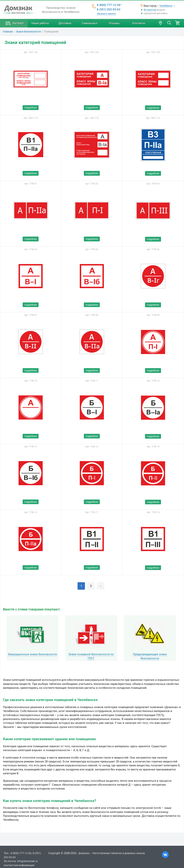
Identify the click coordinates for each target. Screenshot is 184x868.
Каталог (18, 23)
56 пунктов (150, 10)
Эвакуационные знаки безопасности (32, 654)
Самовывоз (90, 23)
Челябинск (166, 6)
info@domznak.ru (27, 861)
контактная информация (19, 865)
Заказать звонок (106, 14)
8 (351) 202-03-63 (109, 9)
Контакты (139, 23)
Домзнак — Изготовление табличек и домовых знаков (112, 853)
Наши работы (40, 23)
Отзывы (114, 23)
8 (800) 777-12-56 (109, 5)
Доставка (65, 23)
